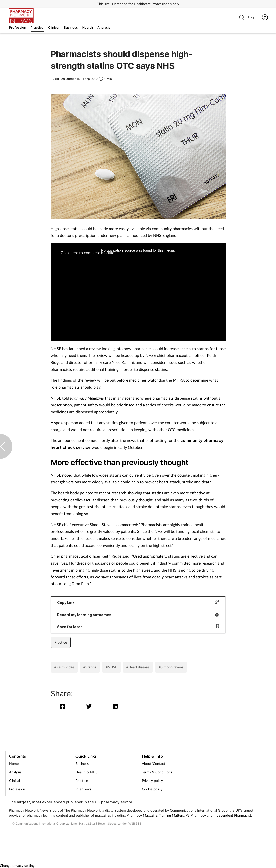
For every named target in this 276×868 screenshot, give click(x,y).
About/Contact (153, 764)
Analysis (15, 772)
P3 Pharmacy (196, 815)
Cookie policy (152, 789)
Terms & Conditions (157, 772)
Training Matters (171, 815)
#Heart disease (138, 667)
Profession (17, 789)
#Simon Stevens (171, 667)
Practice (61, 642)
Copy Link (138, 602)
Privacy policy (152, 781)
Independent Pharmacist (232, 815)
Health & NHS (87, 772)
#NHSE (111, 667)
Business (82, 764)
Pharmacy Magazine (142, 815)
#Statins (90, 667)
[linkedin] (116, 706)
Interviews (83, 789)
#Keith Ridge (64, 667)
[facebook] (64, 706)
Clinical (15, 781)
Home (14, 764)
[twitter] (90, 706)
